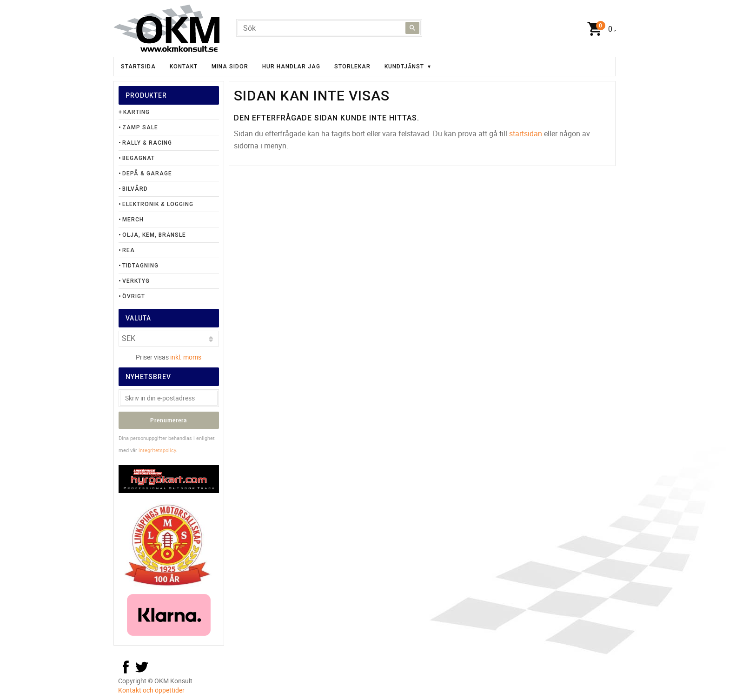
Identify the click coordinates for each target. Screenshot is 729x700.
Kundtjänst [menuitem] (404, 67)
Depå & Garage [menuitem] (147, 173)
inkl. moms (186, 357)
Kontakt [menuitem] (184, 67)
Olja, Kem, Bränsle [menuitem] (154, 235)
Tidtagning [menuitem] (140, 266)
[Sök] (412, 28)
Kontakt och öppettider (151, 690)
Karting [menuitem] (136, 112)
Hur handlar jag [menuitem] (291, 67)
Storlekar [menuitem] (352, 67)
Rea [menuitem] (129, 250)
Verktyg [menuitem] (136, 281)
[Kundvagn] (599, 29)
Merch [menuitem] (133, 220)
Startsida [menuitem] (138, 67)
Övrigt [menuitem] (134, 296)
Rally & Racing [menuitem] (147, 143)
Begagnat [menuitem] (139, 158)
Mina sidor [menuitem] (230, 67)
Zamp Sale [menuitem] (140, 127)
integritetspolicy (157, 450)
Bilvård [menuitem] (135, 189)
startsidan (526, 133)
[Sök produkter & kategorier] (329, 28)
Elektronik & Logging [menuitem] (158, 204)
